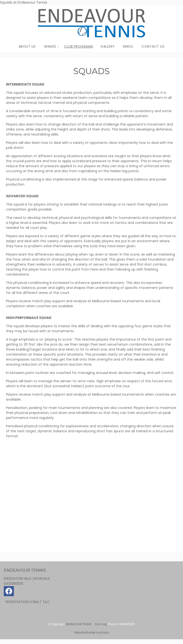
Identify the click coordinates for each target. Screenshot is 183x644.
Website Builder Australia (91, 633)
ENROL (128, 46)
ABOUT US (27, 46)
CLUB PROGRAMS (79, 46)
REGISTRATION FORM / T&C (28, 602)
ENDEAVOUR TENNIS (79, 624)
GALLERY (108, 46)
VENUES (50, 46)
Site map (101, 624)
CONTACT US (153, 46)
